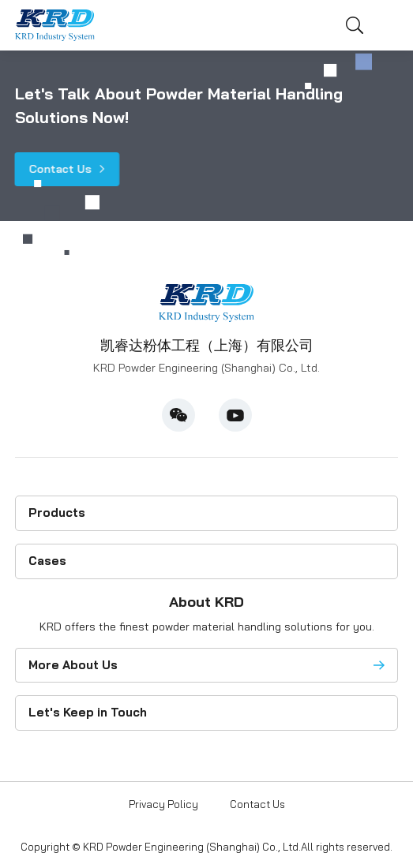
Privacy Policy (163, 804)
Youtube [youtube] (235, 415)
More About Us (73, 665)
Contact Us (60, 169)
